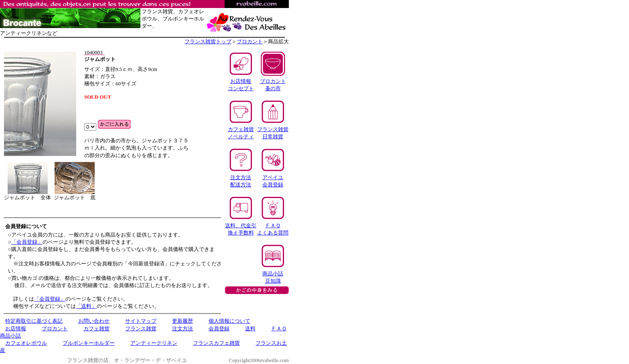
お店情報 (16, 329)
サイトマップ (141, 321)
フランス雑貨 (141, 329)
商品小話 (10, 336)
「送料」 (86, 306)
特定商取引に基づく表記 (34, 321)
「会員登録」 (27, 242)
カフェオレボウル (26, 343)
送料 (250, 329)
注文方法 (183, 329)
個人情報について (229, 321)
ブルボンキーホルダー (89, 343)
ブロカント (250, 41)
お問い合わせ (94, 321)
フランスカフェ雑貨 (216, 343)
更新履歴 (183, 321)
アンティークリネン (154, 343)
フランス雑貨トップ (208, 41)
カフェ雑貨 (96, 329)
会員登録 (219, 329)
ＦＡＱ (279, 329)
